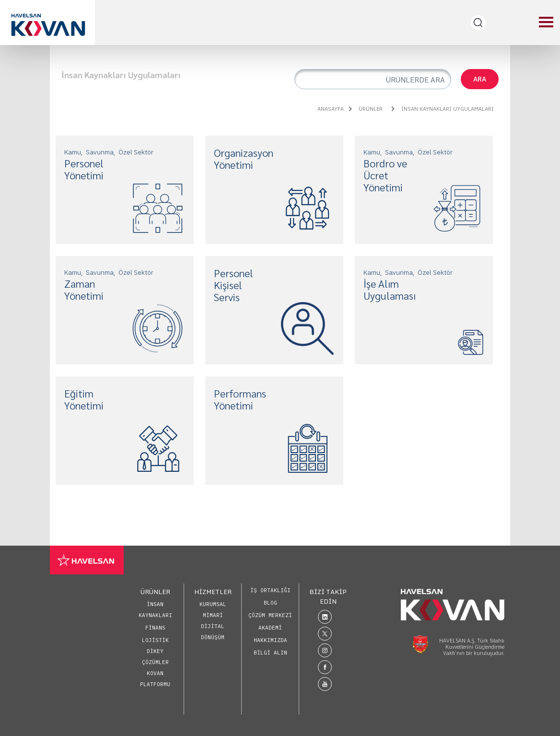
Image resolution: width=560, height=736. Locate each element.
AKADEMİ (270, 628)
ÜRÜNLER (366, 109)
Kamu (73, 152)
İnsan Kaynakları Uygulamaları (443, 109)
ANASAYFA (331, 109)
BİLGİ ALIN (270, 653)
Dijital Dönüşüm (213, 632)
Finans (155, 628)
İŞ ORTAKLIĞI (270, 590)
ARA (480, 79)
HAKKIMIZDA (270, 640)
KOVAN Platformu (155, 679)
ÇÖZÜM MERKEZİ (270, 615)
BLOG (270, 603)
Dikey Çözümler (155, 657)
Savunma (100, 152)
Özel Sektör (136, 152)
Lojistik (155, 640)
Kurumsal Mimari (213, 610)
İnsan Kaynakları (155, 610)
